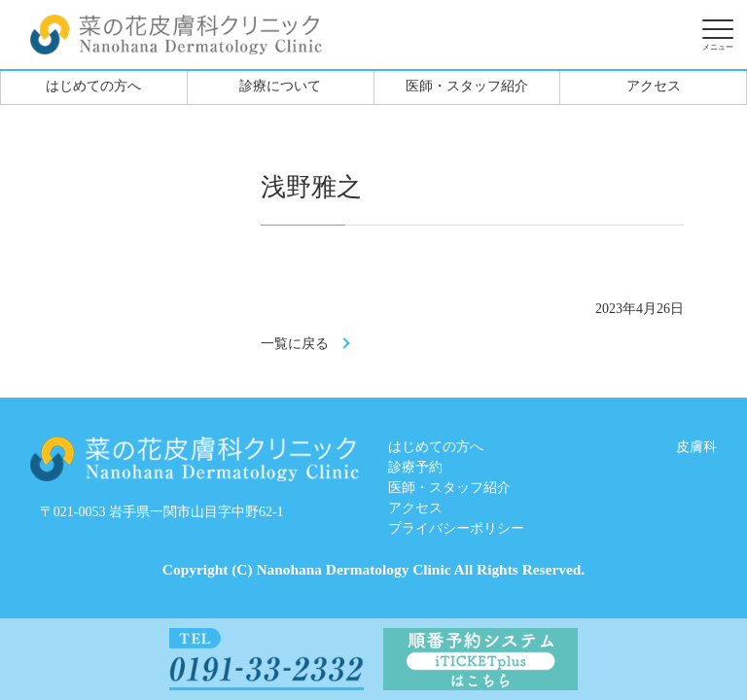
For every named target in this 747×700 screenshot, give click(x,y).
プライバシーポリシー (456, 528)
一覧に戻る (295, 344)
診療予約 (415, 467)
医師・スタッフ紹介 (467, 86)
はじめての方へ (93, 86)
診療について (280, 86)
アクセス (654, 86)
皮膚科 (696, 447)
